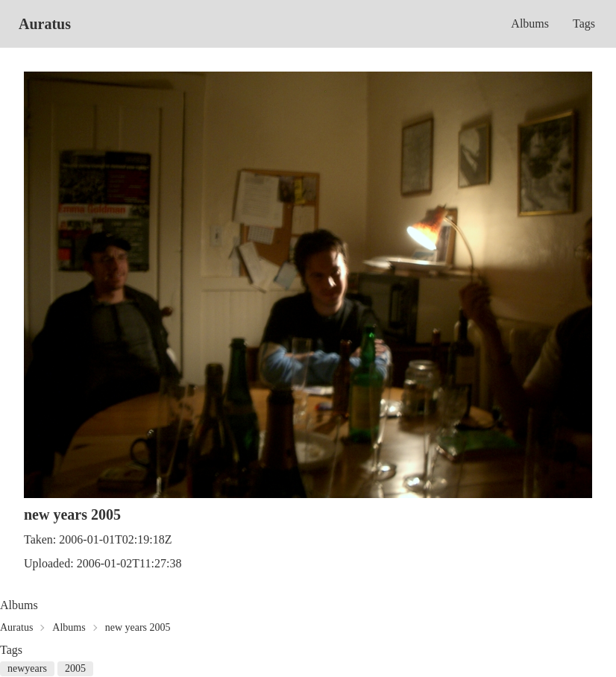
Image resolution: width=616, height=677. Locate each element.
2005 (75, 668)
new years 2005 (138, 627)
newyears (27, 668)
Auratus (45, 24)
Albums (530, 23)
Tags (584, 23)
